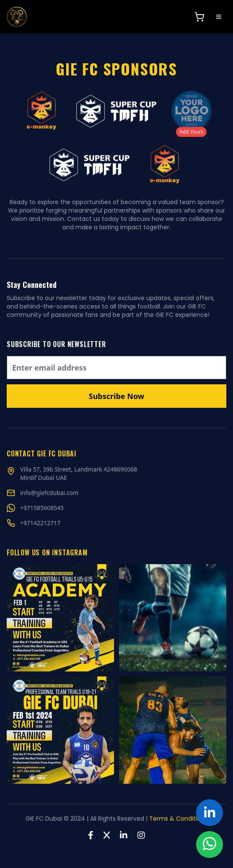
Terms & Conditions (178, 819)
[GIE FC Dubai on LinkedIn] (210, 813)
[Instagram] (141, 835)
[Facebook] (91, 835)
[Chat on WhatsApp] (42, 508)
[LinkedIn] (124, 835)
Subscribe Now (116, 396)
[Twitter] (107, 835)
